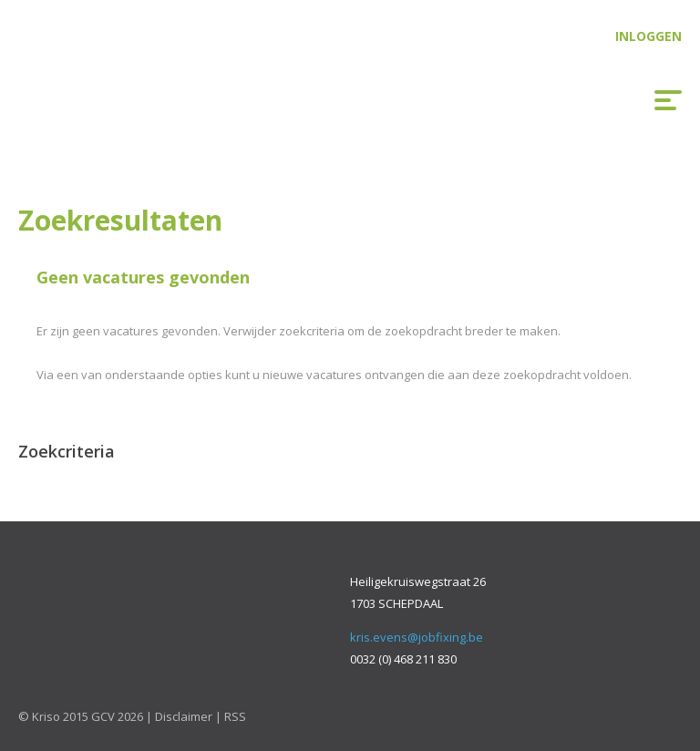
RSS (235, 716)
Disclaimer (184, 716)
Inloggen (649, 36)
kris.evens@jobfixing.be (417, 637)
